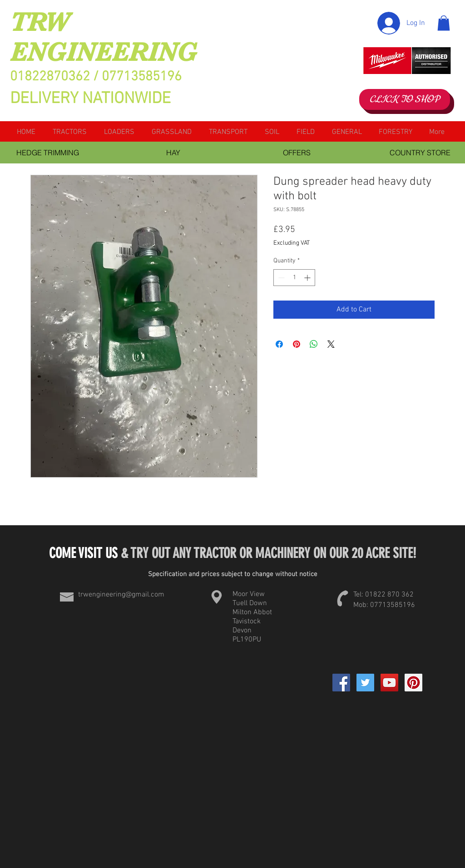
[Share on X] (331, 344)
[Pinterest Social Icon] (413, 683)
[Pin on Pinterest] (297, 344)
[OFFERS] (297, 153)
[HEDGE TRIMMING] (47, 153)
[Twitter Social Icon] (365, 683)
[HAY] (173, 153)
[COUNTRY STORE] (420, 153)
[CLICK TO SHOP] (405, 99)
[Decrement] (280, 278)
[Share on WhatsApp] (314, 344)
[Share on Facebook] (279, 344)
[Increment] (308, 278)
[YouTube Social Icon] (389, 683)
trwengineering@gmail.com (121, 595)
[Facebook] (341, 683)
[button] (444, 23)
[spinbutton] (294, 278)
